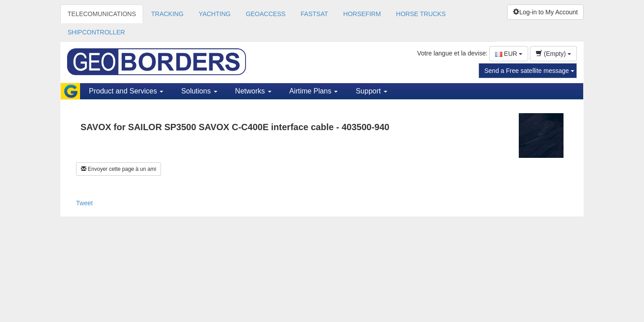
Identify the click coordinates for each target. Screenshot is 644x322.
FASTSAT (314, 14)
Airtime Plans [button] (314, 91)
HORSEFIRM (362, 14)
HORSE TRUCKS (421, 14)
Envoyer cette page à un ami (119, 169)
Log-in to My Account (545, 12)
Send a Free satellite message (529, 71)
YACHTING (214, 14)
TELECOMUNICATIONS (102, 14)
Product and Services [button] (126, 91)
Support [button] (371, 91)
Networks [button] (253, 91)
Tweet (84, 203)
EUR (509, 54)
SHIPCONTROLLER (96, 32)
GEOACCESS (266, 14)
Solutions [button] (199, 91)
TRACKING (167, 14)
